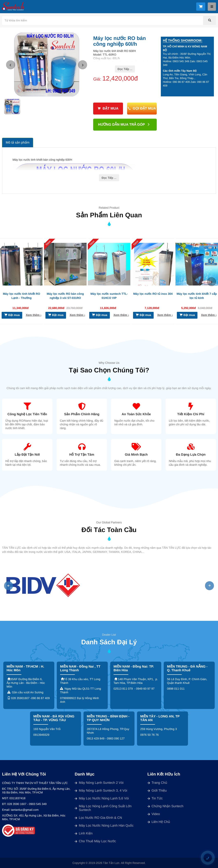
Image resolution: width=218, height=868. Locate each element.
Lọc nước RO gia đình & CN (98, 818)
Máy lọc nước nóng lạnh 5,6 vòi (102, 798)
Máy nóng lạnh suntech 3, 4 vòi (101, 791)
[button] (11, 65)
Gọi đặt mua (142, 108)
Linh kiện (84, 833)
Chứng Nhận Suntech (165, 806)
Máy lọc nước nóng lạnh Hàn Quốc (104, 826)
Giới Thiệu (157, 791)
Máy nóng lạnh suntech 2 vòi (99, 783)
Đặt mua (108, 108)
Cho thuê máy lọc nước (95, 841)
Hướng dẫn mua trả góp (124, 125)
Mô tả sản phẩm (18, 143)
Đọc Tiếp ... (125, 69)
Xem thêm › (33, 315)
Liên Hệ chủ (159, 822)
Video (154, 814)
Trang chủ (157, 783)
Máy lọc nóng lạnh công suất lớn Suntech (103, 808)
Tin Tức (155, 798)
